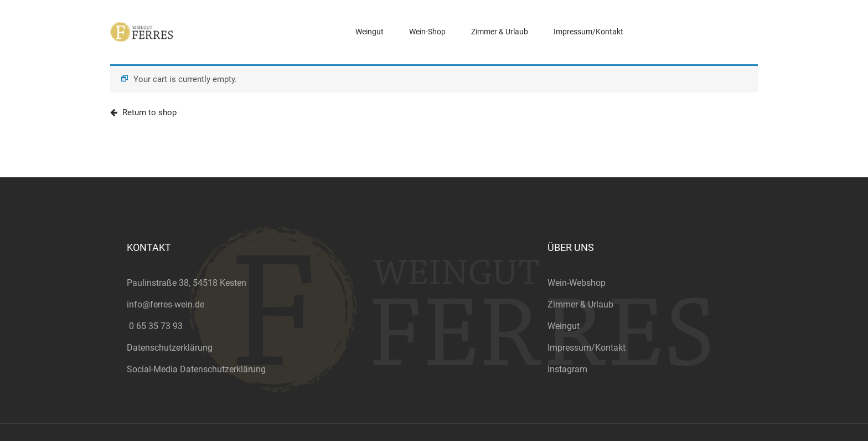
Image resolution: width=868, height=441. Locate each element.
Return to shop (148, 112)
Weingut (564, 326)
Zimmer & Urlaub (580, 304)
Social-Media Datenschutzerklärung (196, 369)
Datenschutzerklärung (170, 348)
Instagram (567, 369)
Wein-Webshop (577, 283)
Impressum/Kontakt (587, 348)
